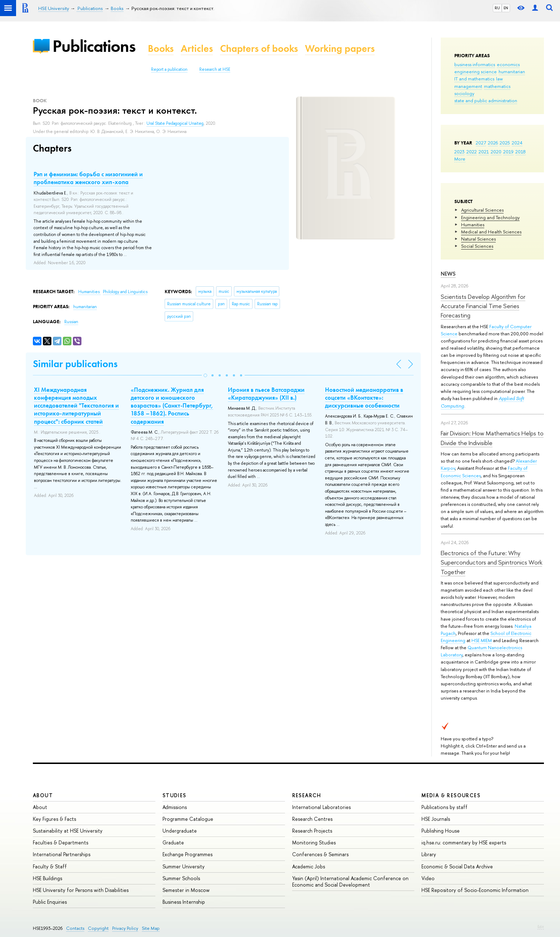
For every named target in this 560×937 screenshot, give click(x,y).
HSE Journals (436, 819)
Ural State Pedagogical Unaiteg (175, 123)
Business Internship (184, 902)
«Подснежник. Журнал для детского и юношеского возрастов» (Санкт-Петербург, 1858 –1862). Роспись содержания (172, 405)
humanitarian (512, 71)
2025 (505, 143)
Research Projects (312, 831)
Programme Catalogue (188, 819)
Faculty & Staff (50, 866)
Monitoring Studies (314, 842)
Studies (174, 795)
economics (508, 64)
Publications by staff (444, 807)
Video (428, 878)
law (499, 79)
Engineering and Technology (490, 217)
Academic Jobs (309, 866)
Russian (71, 322)
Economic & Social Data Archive (457, 866)
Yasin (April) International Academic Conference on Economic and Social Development (350, 881)
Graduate (173, 842)
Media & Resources (451, 795)
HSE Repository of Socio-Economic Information (475, 890)
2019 (508, 152)
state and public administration (486, 100)
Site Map (151, 928)
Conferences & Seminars (320, 854)
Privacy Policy (125, 928)
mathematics (497, 86)
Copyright (98, 928)
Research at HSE (215, 69)
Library (429, 854)
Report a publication (169, 69)
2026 (493, 143)
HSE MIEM (482, 640)
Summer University (184, 866)
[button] (205, 375)
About (43, 795)
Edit (541, 927)
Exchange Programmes (187, 854)
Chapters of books (259, 48)
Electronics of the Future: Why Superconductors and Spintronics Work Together (491, 562)
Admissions (175, 807)
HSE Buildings (47, 878)
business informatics (475, 64)
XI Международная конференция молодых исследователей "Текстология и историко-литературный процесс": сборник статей (76, 405)
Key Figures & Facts (54, 819)
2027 (481, 143)
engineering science (476, 71)
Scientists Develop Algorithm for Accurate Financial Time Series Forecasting (483, 306)
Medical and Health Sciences (491, 232)
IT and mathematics (474, 79)
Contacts (75, 928)
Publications (94, 46)
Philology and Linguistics (125, 292)
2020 (496, 152)
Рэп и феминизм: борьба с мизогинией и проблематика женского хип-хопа (88, 178)
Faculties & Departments (61, 842)
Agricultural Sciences (482, 210)
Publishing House (441, 831)
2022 (472, 152)
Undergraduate (180, 831)
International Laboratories (321, 807)
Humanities (473, 225)
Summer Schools (181, 878)
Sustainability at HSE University (68, 831)
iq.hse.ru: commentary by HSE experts (464, 842)
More (460, 159)
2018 (521, 152)
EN (506, 8)
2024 (517, 143)
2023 (459, 152)
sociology (464, 93)
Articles (197, 48)
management (468, 86)
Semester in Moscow (186, 890)
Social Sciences (477, 246)
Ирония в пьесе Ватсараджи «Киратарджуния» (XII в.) (266, 394)
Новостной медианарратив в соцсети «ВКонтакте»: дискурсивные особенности (364, 398)
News (448, 274)
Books (161, 48)
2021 (484, 152)
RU (497, 8)
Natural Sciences (478, 239)
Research (307, 795)
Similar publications (75, 364)
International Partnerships (62, 854)
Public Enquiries (50, 902)
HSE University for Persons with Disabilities (81, 890)
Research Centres (312, 819)
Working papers (340, 48)
